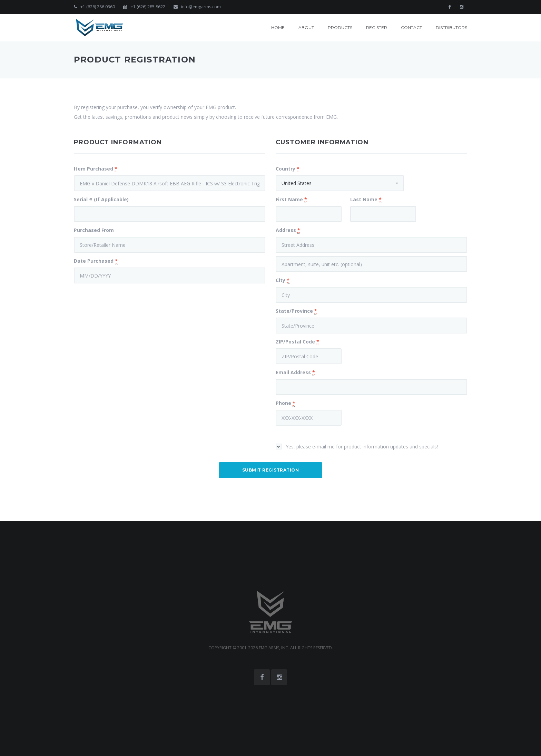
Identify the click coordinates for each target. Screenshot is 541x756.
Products (340, 27)
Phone (286, 403)
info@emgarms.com (201, 7)
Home (278, 27)
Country (288, 169)
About (306, 27)
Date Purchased (96, 261)
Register (377, 27)
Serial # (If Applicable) (101, 199)
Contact (411, 27)
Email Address (295, 372)
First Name (291, 200)
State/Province (296, 311)
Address (288, 230)
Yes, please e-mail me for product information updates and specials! (362, 447)
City (283, 280)
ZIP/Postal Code (297, 342)
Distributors (451, 27)
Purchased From (94, 230)
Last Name (366, 200)
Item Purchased (96, 169)
